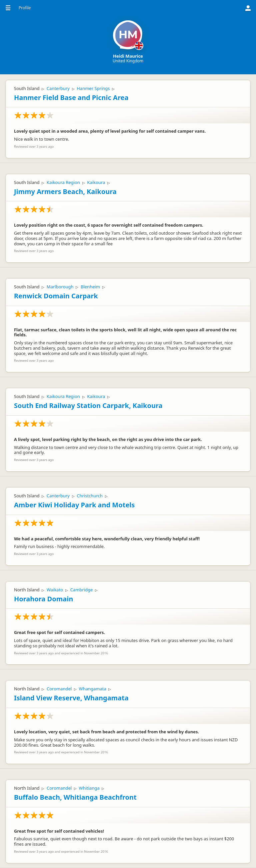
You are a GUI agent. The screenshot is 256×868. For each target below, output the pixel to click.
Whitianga (89, 788)
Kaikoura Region (63, 182)
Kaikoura (96, 182)
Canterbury (58, 88)
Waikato (55, 590)
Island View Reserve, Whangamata (71, 698)
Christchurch (90, 496)
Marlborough (60, 287)
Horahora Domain (43, 599)
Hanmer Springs (93, 88)
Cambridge (82, 590)
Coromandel (59, 689)
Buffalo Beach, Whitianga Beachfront (75, 797)
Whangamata (93, 689)
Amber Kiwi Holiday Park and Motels (74, 505)
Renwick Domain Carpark (56, 296)
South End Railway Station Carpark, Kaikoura (88, 405)
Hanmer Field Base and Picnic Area (71, 97)
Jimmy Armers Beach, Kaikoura (65, 191)
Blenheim (90, 287)
